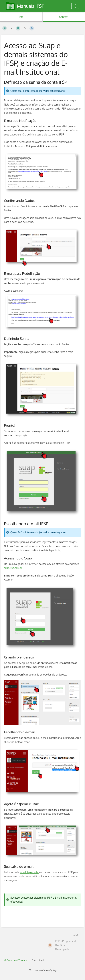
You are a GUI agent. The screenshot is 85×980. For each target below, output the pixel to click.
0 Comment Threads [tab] (16, 960)
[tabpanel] (42, 970)
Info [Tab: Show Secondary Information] (21, 17)
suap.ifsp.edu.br (13, 568)
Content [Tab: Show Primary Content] (64, 17)
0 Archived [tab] (38, 960)
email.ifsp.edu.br (29, 872)
